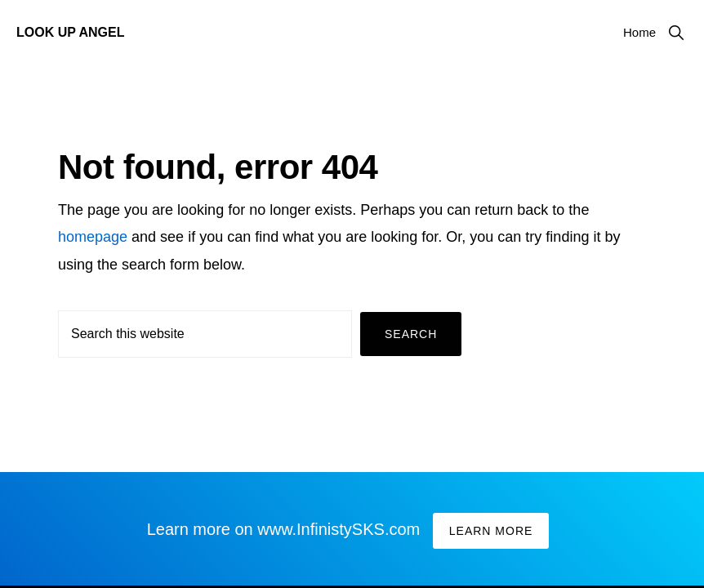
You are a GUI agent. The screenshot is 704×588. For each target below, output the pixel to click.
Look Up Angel (70, 32)
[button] (676, 32)
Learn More (491, 531)
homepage (93, 237)
